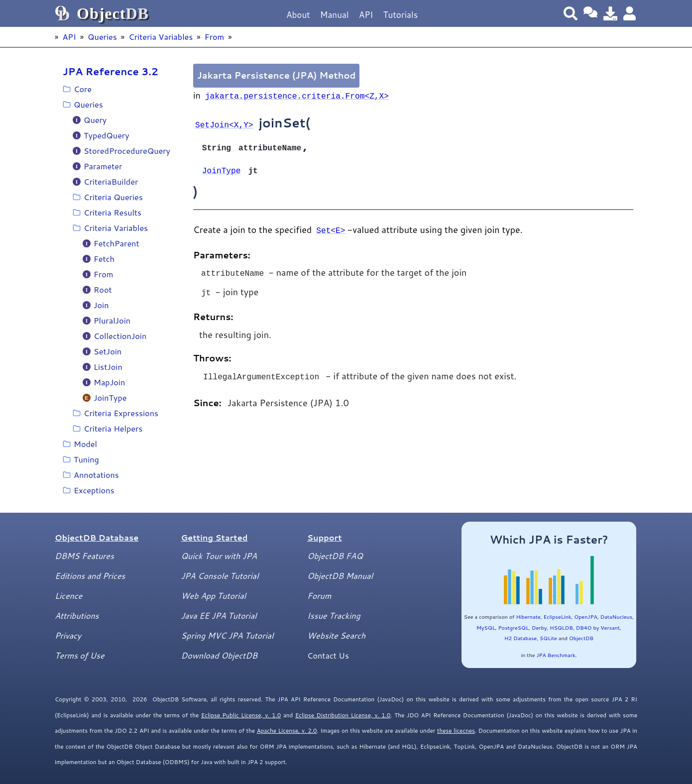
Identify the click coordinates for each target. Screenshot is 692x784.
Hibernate (528, 616)
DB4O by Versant (598, 627)
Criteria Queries (113, 197)
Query (95, 120)
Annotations (96, 475)
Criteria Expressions (121, 413)
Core (83, 89)
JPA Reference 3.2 (111, 71)
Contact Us (328, 655)
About (298, 15)
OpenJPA (585, 616)
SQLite (548, 638)
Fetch (104, 259)
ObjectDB (581, 638)
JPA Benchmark (556, 655)
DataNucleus (616, 616)
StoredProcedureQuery (127, 151)
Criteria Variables (161, 37)
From (214, 37)
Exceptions (94, 490)
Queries (102, 37)
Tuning (86, 459)
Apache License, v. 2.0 (287, 730)
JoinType (110, 397)
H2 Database (520, 638)
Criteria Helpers (113, 428)
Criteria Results (113, 212)
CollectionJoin (120, 336)
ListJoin (108, 367)
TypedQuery (107, 135)
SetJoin (108, 351)
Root (103, 289)
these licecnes (456, 730)
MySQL (486, 627)
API (366, 15)
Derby (539, 627)
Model (85, 444)
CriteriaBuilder (111, 181)
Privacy (68, 635)
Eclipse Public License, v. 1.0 (241, 715)
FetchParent (116, 243)
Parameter (103, 166)
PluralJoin (112, 320)
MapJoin (109, 382)
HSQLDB (561, 627)
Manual (335, 15)
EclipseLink (558, 616)
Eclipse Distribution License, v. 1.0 (343, 715)
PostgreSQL (514, 627)
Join (101, 305)
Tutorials (400, 15)
